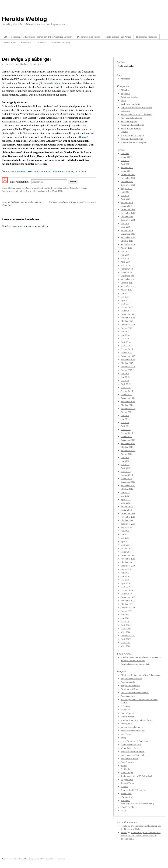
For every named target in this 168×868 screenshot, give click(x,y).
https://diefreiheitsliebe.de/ (133, 731)
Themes (124, 787)
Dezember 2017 (128, 276)
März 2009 (126, 629)
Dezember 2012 (128, 482)
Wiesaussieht (127, 797)
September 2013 (128, 450)
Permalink (75, 188)
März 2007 (126, 643)
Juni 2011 (125, 534)
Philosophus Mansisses (146, 37)
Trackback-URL (55, 191)
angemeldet (18, 226)
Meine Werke (10, 43)
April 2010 (126, 583)
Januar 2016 (126, 353)
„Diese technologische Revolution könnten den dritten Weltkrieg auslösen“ (38, 37)
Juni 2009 (125, 618)
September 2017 (128, 286)
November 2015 (128, 360)
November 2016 (128, 318)
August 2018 (126, 248)
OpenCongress (127, 762)
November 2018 (128, 237)
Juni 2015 (125, 377)
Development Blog (129, 689)
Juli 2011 (125, 531)
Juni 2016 (125, 335)
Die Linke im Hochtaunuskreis (135, 693)
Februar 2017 (127, 307)
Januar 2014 (126, 436)
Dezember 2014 (128, 398)
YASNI (124, 811)
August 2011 (126, 527)
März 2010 (126, 587)
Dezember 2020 (128, 174)
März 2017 (126, 304)
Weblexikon (126, 793)
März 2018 (126, 265)
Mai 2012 (125, 496)
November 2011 (128, 517)
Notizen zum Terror (129, 759)
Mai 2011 (125, 538)
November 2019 (128, 213)
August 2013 (126, 454)
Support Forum (127, 783)
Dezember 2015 (128, 356)
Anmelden (125, 79)
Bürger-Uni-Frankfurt (130, 686)
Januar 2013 (126, 478)
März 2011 (125, 545)
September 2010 (128, 566)
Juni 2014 (125, 419)
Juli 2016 (125, 332)
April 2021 (126, 164)
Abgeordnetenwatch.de (131, 679)
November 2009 (128, 601)
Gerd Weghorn (127, 713)
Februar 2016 (127, 349)
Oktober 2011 (127, 520)
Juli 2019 (125, 223)
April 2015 (126, 384)
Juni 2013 (125, 461)
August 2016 (126, 328)
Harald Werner (127, 717)
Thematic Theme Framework (54, 859)
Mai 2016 (125, 339)
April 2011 (125, 541)
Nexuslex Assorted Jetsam (132, 752)
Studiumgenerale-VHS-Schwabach (136, 776)
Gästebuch (41, 43)
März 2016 (126, 346)
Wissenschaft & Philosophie (133, 142)
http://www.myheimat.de (132, 727)
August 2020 (126, 188)
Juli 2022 (125, 153)
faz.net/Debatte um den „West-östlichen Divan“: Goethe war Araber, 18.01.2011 (44, 172)
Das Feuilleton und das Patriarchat (136, 107)
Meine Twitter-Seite (130, 748)
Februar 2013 (127, 475)
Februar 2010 (127, 590)
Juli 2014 (125, 415)
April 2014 (126, 426)
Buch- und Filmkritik (130, 104)
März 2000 (126, 646)
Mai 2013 (125, 464)
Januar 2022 (126, 157)
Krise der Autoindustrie (131, 118)
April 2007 (126, 639)
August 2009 (126, 611)
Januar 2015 (126, 395)
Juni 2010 (125, 576)
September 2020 (128, 185)
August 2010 (126, 569)
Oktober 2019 (127, 216)
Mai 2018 (125, 258)
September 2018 (128, 244)
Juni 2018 (125, 255)
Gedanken (125, 111)
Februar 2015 (127, 391)
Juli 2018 (125, 251)
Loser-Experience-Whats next (134, 741)
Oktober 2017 (127, 283)
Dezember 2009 (128, 597)
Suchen (121, 62)
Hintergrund (126, 724)
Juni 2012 (125, 492)
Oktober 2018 (127, 241)
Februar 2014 (127, 433)
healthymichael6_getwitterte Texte (136, 720)
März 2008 (126, 632)
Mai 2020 (125, 195)
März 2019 (126, 227)
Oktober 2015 (127, 363)
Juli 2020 (125, 192)
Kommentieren (8, 191)
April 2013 (126, 468)
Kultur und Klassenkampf (132, 125)
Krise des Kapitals (129, 121)
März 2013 (126, 471)
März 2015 (126, 388)
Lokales (124, 132)
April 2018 (126, 262)
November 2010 (128, 559)
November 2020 (128, 178)
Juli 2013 (125, 457)
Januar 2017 (126, 311)
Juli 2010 (125, 573)
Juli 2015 (125, 374)
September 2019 (128, 220)
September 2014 (128, 408)
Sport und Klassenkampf (132, 139)
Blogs (123, 100)
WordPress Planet (129, 807)
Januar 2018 (126, 272)
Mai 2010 (125, 580)
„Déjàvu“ (83, 137)
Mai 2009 (125, 622)
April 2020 (126, 199)
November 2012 (128, 485)
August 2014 (126, 412)
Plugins (124, 766)
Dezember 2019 (128, 209)
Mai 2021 (125, 160)
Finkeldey (125, 710)
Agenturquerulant (129, 682)
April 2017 (126, 300)
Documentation (128, 696)
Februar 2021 (127, 167)
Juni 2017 (125, 293)
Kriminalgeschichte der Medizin (135, 664)
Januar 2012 (126, 510)
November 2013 (128, 443)
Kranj (123, 738)
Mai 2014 (125, 422)
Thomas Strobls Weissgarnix (134, 790)
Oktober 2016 (127, 321)
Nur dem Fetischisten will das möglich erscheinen (73, 202)
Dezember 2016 (128, 314)
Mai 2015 (125, 381)
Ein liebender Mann (50, 83)
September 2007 (128, 636)
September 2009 (128, 608)
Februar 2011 (127, 548)
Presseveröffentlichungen (132, 135)
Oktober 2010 (127, 562)
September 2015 (128, 367)
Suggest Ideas (127, 780)
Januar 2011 (126, 552)
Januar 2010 (126, 594)
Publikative (126, 769)
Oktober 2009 (127, 604)
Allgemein (29, 188)
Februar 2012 (127, 506)
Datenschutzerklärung (60, 43)
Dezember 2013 (128, 440)
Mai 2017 (125, 297)
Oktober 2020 (127, 181)
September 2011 (128, 524)
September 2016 (128, 325)
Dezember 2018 (128, 234)
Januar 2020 (126, 206)
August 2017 (126, 290)
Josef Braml (126, 734)
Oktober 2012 (127, 489)
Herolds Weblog (24, 19)
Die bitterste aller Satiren (89, 37)
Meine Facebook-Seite (131, 745)
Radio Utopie (127, 773)
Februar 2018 (127, 269)
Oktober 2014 (127, 405)
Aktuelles (125, 90)
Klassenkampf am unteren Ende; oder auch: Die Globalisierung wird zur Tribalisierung (141, 836)
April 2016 (126, 342)
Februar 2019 (127, 230)
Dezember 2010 (128, 555)
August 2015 (126, 370)
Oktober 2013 (127, 447)
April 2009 (126, 625)
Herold (124, 826)
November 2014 (128, 402)
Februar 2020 (127, 202)
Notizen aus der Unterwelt (133, 755)
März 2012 (126, 503)
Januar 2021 (126, 171)
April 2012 (126, 499)
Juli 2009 (125, 615)
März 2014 (126, 429)
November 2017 (128, 279)
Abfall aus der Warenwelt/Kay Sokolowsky (140, 675)
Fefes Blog (126, 706)
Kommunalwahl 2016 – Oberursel (136, 114)
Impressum (26, 43)
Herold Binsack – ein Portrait (118, 37)
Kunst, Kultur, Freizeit (131, 128)
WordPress (19, 859)
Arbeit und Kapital (129, 97)
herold (10, 64)
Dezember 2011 (128, 513)
